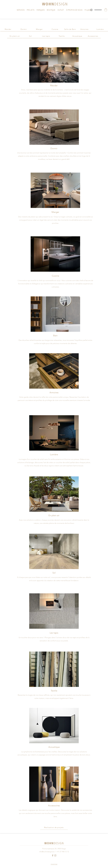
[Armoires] (85, 29)
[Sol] (31, 36)
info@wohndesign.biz (47, 852)
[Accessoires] (93, 36)
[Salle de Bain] (70, 29)
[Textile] (62, 36)
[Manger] (39, 29)
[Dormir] (24, 29)
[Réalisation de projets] (54, 827)
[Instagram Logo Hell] (55, 855)
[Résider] (8, 29)
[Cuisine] (55, 29)
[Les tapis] (46, 36)
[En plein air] (15, 36)
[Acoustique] (77, 36)
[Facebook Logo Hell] (53, 855)
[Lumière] (100, 29)
